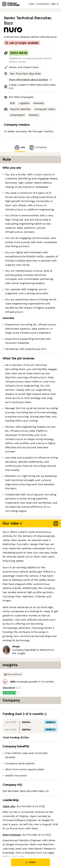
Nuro (8, 23)
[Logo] (11, 4)
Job (20, 147)
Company (38, 147)
